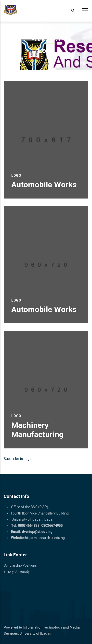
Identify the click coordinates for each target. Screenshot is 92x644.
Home (38, 40)
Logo (16, 176)
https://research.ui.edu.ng (45, 538)
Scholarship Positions (20, 565)
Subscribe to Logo (18, 459)
